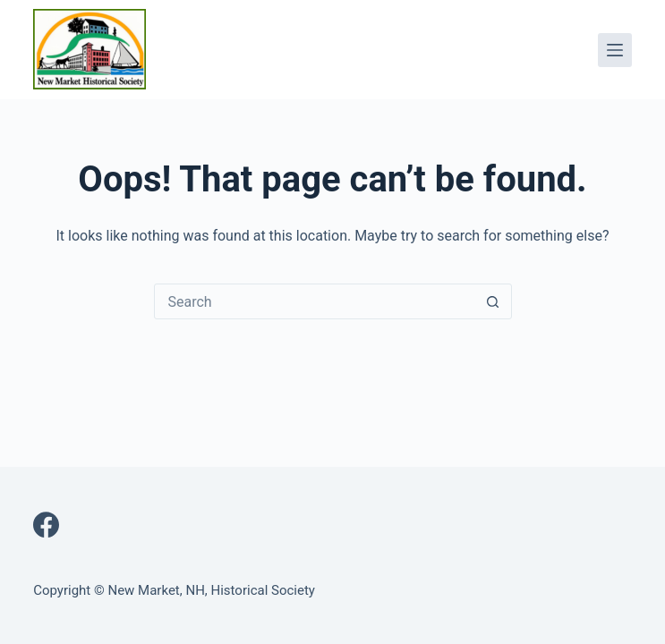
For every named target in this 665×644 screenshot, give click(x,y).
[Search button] (493, 301)
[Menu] (615, 50)
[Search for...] (315, 301)
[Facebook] (46, 525)
